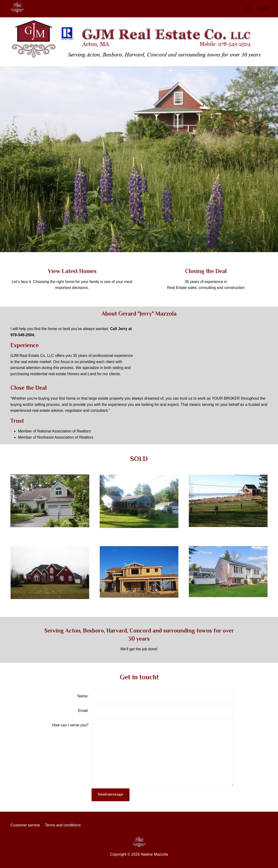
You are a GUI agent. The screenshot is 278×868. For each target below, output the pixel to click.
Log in (262, 8)
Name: (83, 696)
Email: (83, 711)
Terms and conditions (63, 825)
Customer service (25, 825)
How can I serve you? (70, 725)
